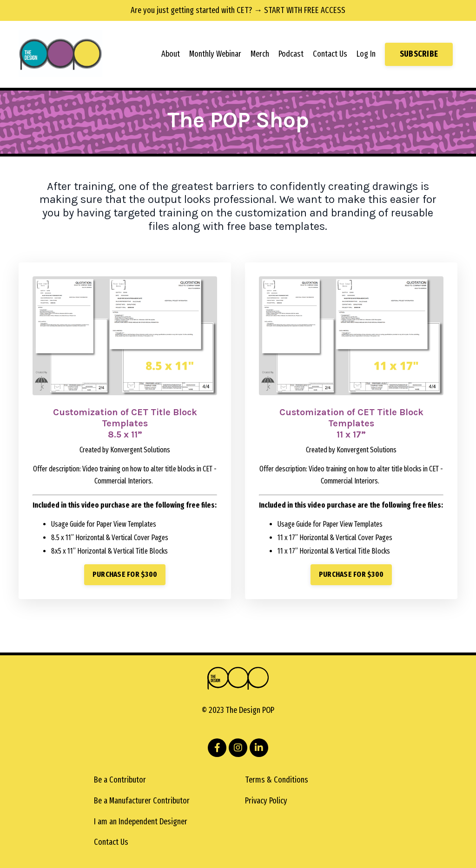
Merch (260, 54)
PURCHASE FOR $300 (125, 574)
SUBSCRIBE (419, 54)
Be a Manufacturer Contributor (142, 801)
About (171, 54)
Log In (366, 54)
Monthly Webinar (215, 54)
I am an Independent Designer (141, 822)
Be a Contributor (120, 780)
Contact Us (330, 54)
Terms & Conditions (277, 780)
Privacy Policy (266, 801)
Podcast (291, 54)
